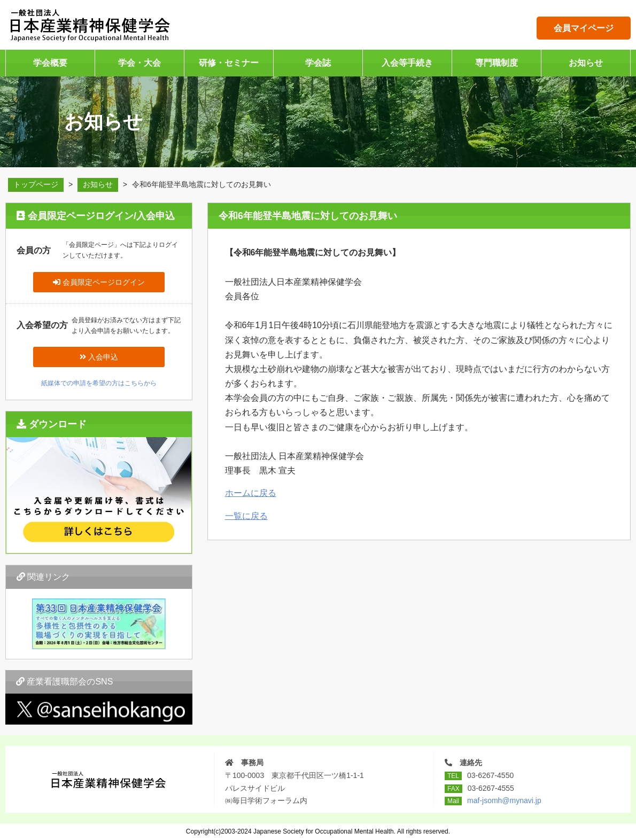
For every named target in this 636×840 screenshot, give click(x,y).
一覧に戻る (246, 516)
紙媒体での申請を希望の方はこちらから (99, 383)
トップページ (36, 184)
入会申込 (99, 357)
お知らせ (98, 184)
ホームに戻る (251, 493)
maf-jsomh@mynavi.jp (504, 800)
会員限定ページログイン (99, 282)
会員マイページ (584, 28)
